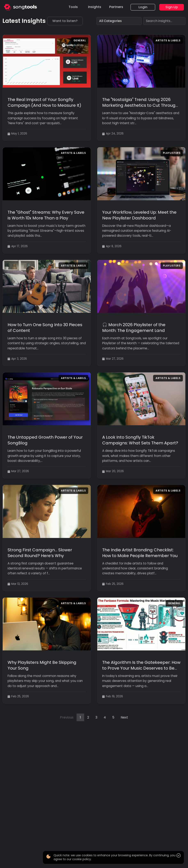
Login (143, 7)
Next (124, 717)
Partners (116, 7)
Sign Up (172, 7)
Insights (95, 7)
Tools (73, 7)
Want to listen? (65, 21)
